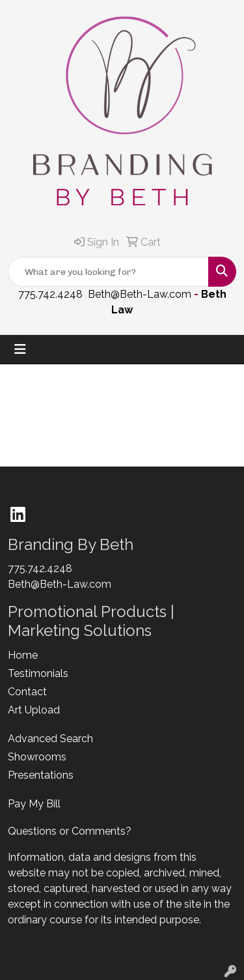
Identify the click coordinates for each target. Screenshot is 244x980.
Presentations (41, 775)
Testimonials (38, 673)
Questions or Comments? (70, 831)
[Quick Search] (108, 272)
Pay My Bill (34, 804)
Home (23, 655)
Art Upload (34, 710)
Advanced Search (50, 739)
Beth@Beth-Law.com (140, 294)
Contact (27, 692)
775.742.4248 (50, 294)
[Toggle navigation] (20, 349)
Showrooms (37, 757)
